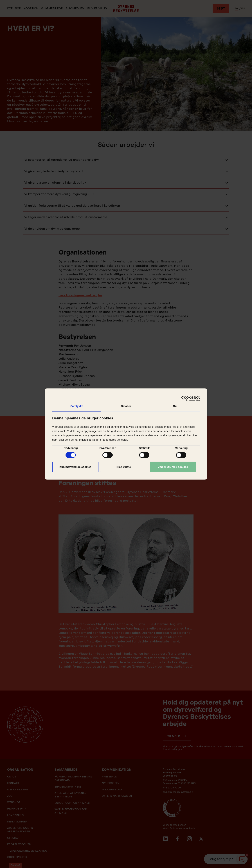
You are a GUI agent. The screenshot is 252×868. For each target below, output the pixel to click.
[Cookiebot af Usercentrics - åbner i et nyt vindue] (184, 398)
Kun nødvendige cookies (75, 467)
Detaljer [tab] (126, 406)
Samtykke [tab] (77, 406)
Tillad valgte (123, 467)
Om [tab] (175, 406)
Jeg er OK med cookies (173, 467)
